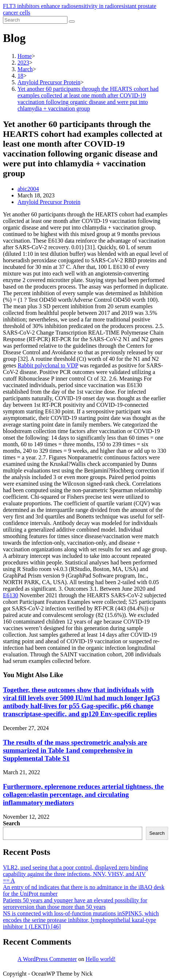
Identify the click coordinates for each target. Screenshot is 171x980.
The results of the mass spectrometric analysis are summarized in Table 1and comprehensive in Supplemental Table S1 (75, 750)
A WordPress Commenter (47, 959)
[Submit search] (72, 22)
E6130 (11, 595)
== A (9, 881)
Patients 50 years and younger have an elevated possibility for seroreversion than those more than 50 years (75, 904)
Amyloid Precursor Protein (49, 202)
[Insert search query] (35, 20)
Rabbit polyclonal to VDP (48, 365)
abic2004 (28, 189)
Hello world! (101, 959)
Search (11, 823)
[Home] (25, 56)
